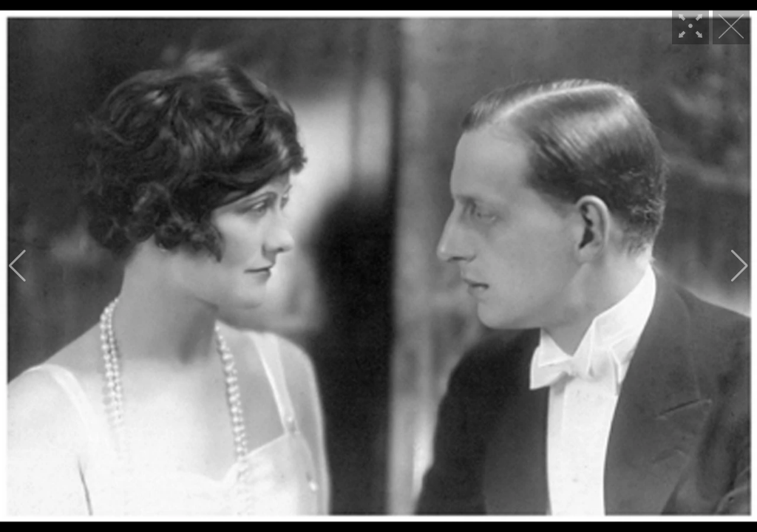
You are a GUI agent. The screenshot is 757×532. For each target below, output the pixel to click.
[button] (17, 266)
